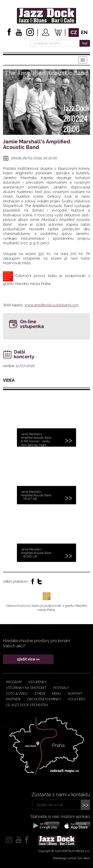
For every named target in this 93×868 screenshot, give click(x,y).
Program (14, 682)
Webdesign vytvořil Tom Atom (71, 858)
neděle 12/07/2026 (19, 366)
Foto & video (17, 694)
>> (85, 805)
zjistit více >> (28, 659)
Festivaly (61, 688)
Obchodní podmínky (44, 699)
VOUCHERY (77, 699)
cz (74, 32)
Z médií (40, 694)
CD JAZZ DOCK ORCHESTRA (27, 705)
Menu (57, 694)
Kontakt (75, 694)
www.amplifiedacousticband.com (51, 305)
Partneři (13, 699)
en (84, 32)
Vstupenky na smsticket (26, 688)
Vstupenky (37, 682)
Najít (85, 43)
